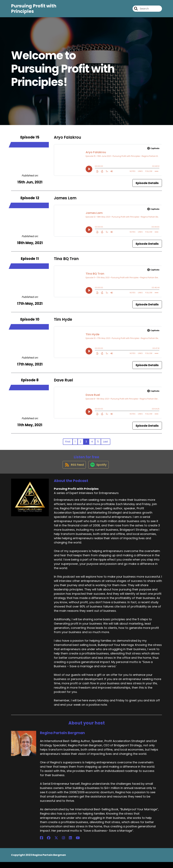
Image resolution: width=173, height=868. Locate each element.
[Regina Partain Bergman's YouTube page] (61, 844)
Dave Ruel (63, 383)
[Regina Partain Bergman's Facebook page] (41, 844)
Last (106, 444)
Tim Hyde (63, 322)
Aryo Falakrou (67, 140)
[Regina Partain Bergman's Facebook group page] (45, 844)
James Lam (65, 201)
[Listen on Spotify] (99, 471)
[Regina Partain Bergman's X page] (49, 844)
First (68, 444)
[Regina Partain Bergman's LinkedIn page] (57, 844)
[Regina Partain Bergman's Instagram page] (53, 844)
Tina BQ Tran (66, 262)
